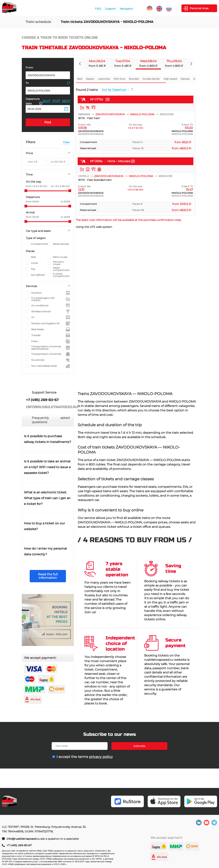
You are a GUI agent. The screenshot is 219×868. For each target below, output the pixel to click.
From (29, 68)
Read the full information (48, 576)
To (27, 83)
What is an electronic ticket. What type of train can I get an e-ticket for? (47, 498)
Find (48, 122)
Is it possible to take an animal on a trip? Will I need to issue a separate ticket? (47, 467)
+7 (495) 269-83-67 (19, 845)
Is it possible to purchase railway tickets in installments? (48, 439)
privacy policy (101, 757)
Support (110, 9)
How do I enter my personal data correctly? (45, 551)
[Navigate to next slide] (191, 64)
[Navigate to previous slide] (80, 64)
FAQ (98, 9)
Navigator (126, 9)
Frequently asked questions (51, 420)
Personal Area (199, 8)
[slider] (26, 191)
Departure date (34, 101)
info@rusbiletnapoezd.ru (23, 839)
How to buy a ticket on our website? (44, 526)
